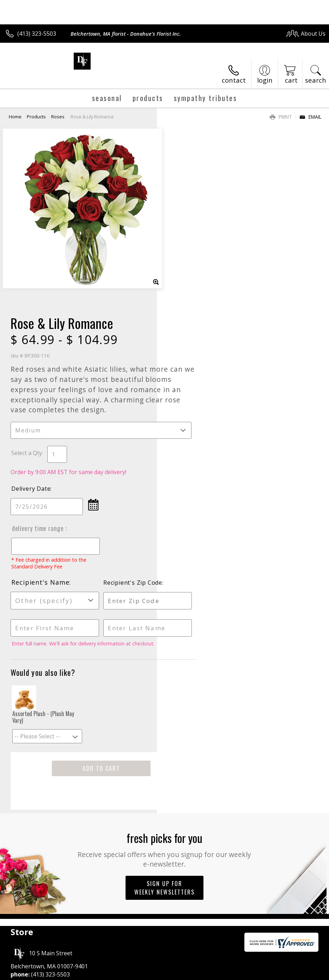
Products (36, 117)
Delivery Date (188, 311)
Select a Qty (184, 276)
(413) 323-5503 (37, 34)
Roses (58, 117)
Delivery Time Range (195, 351)
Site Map (300, 973)
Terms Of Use (165, 973)
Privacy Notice (206, 973)
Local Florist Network (256, 973)
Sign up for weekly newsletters (164, 710)
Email (310, 117)
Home (15, 117)
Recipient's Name (197, 405)
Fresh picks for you (165, 672)
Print (281, 117)
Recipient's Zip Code (276, 405)
